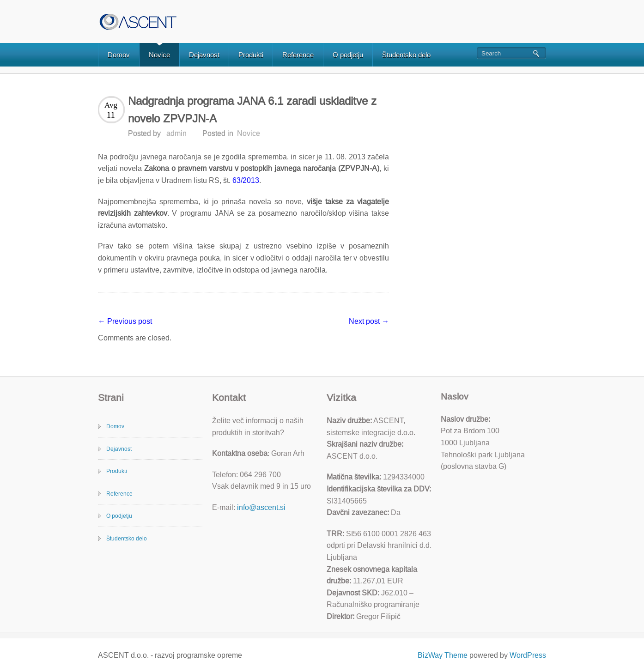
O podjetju (348, 55)
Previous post (125, 321)
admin (176, 133)
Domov (119, 55)
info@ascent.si (261, 507)
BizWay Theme (443, 655)
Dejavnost (204, 55)
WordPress (528, 655)
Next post (369, 321)
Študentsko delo (406, 55)
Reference (298, 55)
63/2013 (245, 180)
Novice (159, 55)
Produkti (251, 55)
